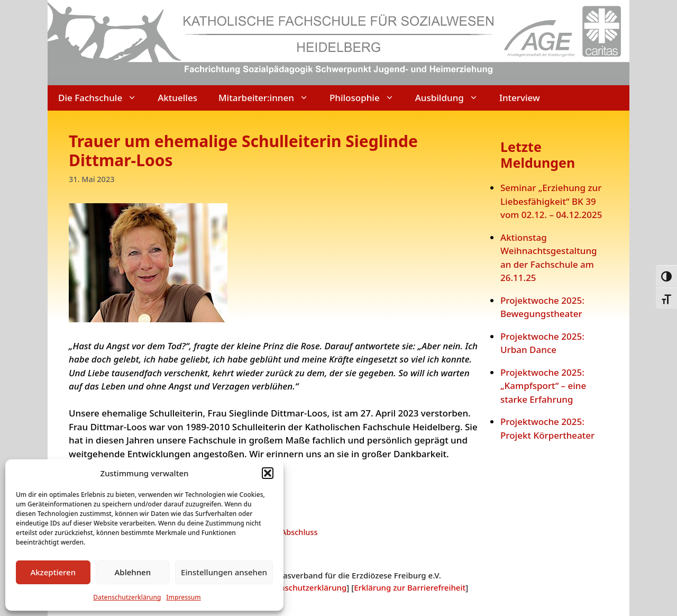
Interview (520, 98)
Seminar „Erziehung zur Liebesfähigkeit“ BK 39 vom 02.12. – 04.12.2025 (551, 201)
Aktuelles (177, 98)
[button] (268, 473)
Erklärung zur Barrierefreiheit (410, 587)
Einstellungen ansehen (224, 572)
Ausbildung (452, 98)
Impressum (183, 597)
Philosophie (367, 98)
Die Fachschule (103, 98)
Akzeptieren (53, 572)
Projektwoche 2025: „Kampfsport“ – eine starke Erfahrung (543, 386)
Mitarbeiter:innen (269, 98)
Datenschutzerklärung (127, 597)
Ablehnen (133, 572)
